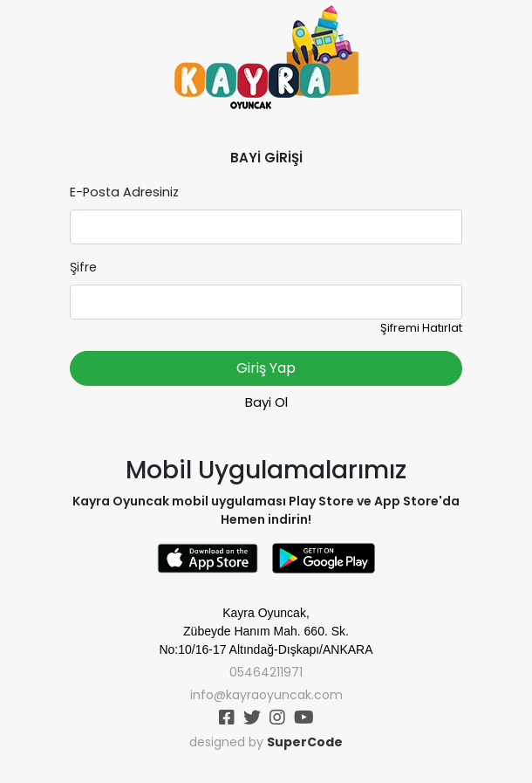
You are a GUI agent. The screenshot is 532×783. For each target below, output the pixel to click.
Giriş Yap (266, 368)
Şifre (83, 267)
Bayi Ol (266, 402)
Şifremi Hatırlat (421, 328)
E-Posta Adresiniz (124, 192)
